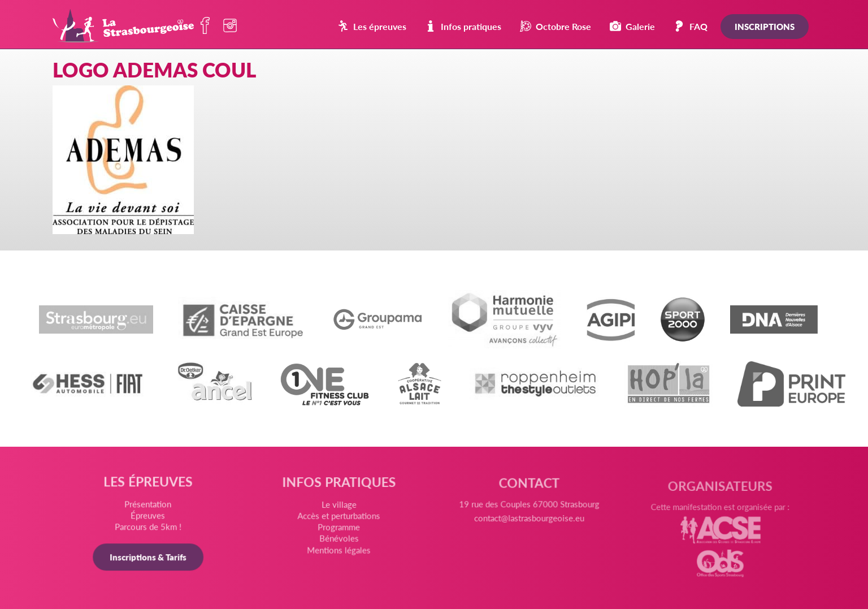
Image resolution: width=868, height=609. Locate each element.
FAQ (691, 26)
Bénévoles (339, 542)
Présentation (150, 506)
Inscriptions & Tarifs (150, 558)
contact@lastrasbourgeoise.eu (528, 524)
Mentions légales (339, 552)
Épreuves (150, 517)
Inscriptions (765, 26)
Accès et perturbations (339, 520)
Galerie (632, 26)
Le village (339, 509)
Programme (340, 530)
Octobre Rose (555, 26)
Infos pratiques (463, 26)
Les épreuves (372, 26)
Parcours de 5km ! (150, 528)
